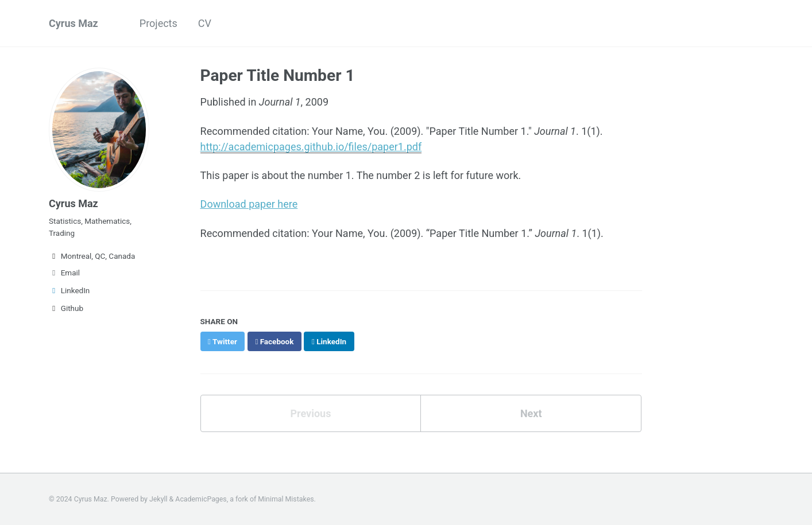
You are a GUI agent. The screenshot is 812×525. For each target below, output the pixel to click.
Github (66, 308)
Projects (158, 23)
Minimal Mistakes (286, 499)
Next (531, 413)
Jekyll (158, 499)
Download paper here (249, 204)
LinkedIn (69, 290)
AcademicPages (201, 499)
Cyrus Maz (74, 23)
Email (64, 273)
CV (205, 23)
